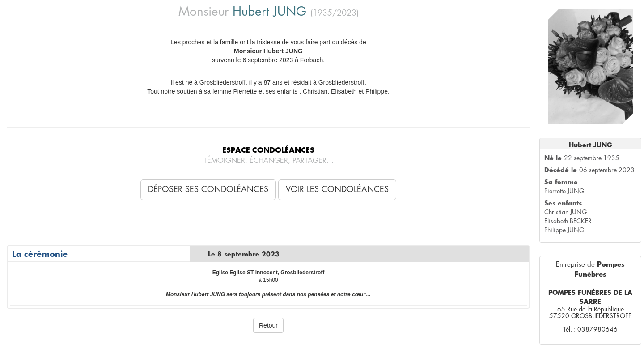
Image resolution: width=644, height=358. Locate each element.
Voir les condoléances (337, 189)
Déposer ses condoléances (208, 189)
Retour (268, 325)
